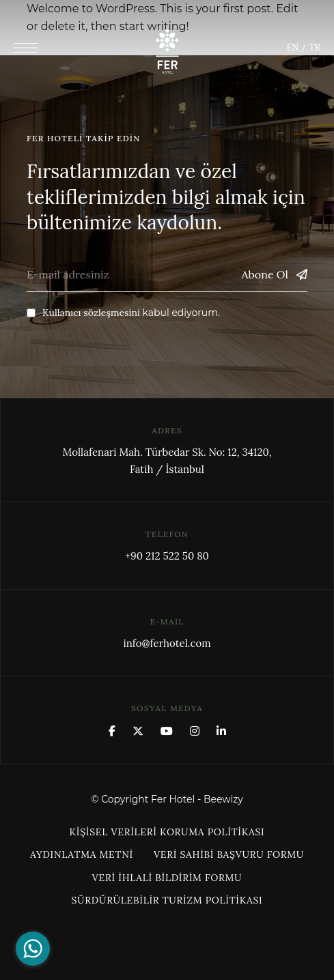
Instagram (195, 731)
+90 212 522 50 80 (167, 556)
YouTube (167, 731)
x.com (138, 731)
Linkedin (221, 731)
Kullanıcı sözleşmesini (91, 313)
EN (292, 47)
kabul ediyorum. (123, 313)
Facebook (112, 731)
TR (314, 47)
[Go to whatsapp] (33, 949)
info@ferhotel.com (167, 643)
